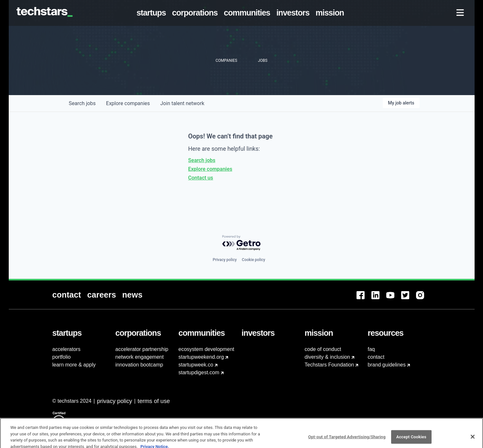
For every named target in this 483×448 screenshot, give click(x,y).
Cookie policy (254, 260)
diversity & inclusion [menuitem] (328, 357)
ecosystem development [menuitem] (207, 349)
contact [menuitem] (376, 357)
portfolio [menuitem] (62, 357)
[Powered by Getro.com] (242, 243)
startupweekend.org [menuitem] (201, 357)
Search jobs (202, 160)
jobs (82, 103)
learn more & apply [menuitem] (74, 365)
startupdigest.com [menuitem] (199, 372)
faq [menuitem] (371, 349)
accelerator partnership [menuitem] (142, 349)
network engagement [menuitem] (140, 357)
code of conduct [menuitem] (323, 349)
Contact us (201, 178)
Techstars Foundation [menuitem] (329, 365)
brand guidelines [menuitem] (387, 365)
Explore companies (210, 169)
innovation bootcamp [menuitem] (139, 365)
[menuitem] (152, 13)
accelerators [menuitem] (66, 349)
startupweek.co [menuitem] (196, 365)
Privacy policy (225, 260)
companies (128, 103)
